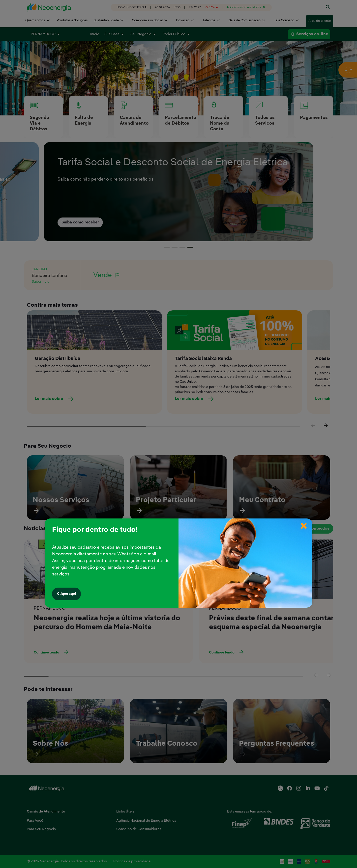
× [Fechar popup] (304, 522)
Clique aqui (66, 594)
